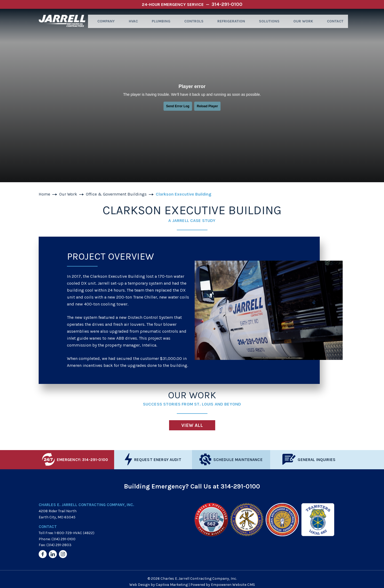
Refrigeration (230, 21)
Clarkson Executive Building (183, 194)
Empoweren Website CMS (233, 585)
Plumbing (159, 21)
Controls (192, 21)
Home (44, 194)
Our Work (301, 21)
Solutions (267, 21)
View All (192, 425)
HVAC (131, 21)
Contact (333, 21)
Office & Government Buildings (116, 194)
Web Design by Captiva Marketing (159, 585)
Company (104, 21)
